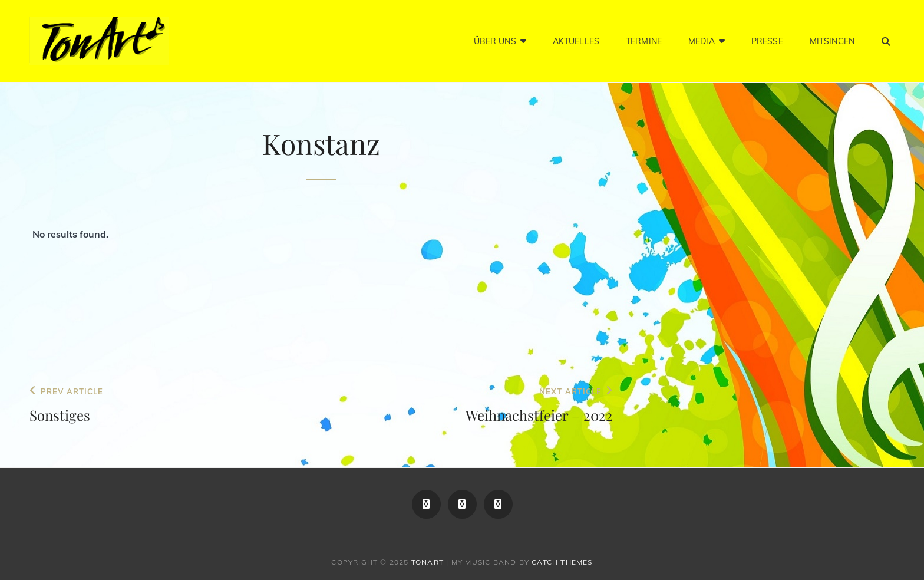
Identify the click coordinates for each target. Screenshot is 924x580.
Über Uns (495, 41)
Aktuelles (576, 41)
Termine (644, 41)
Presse (767, 41)
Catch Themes (562, 562)
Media (702, 41)
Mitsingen (832, 41)
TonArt (428, 562)
